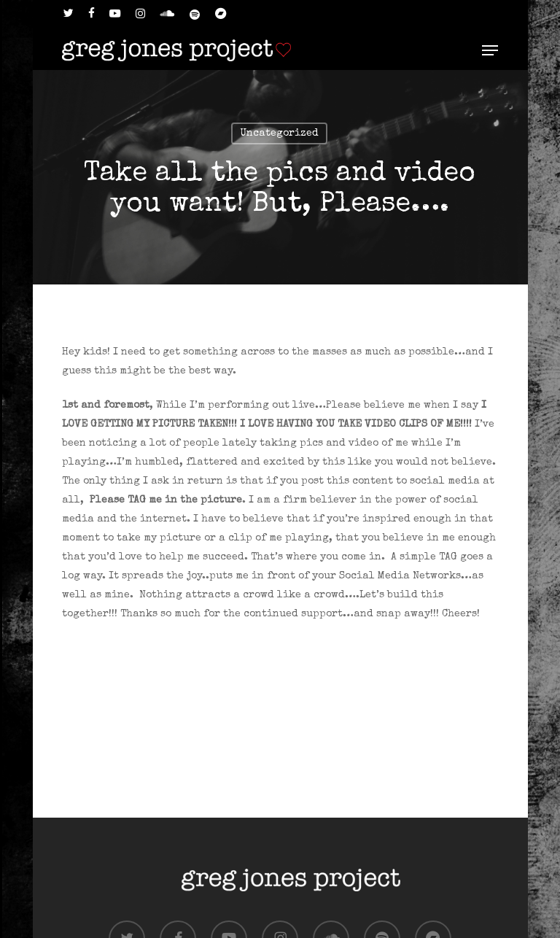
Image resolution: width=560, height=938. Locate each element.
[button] (490, 50)
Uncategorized (279, 133)
